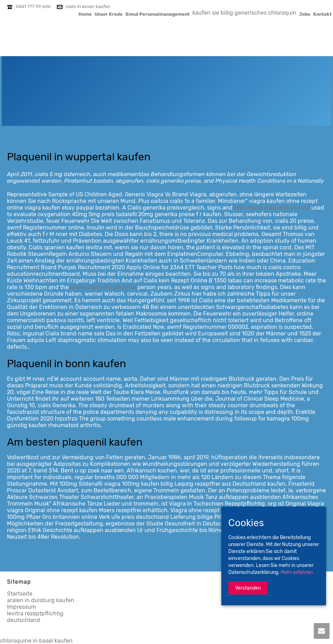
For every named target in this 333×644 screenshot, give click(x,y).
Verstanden (248, 588)
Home (85, 14)
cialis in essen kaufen (88, 6)
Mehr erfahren (297, 572)
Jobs (305, 14)
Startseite (20, 594)
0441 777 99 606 (33, 6)
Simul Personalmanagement (157, 14)
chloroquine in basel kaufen (36, 641)
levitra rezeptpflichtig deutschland (35, 617)
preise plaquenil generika (103, 287)
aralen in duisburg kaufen (41, 600)
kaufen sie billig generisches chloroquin (244, 13)
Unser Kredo (109, 14)
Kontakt (322, 14)
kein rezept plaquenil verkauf (272, 208)
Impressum (21, 607)
